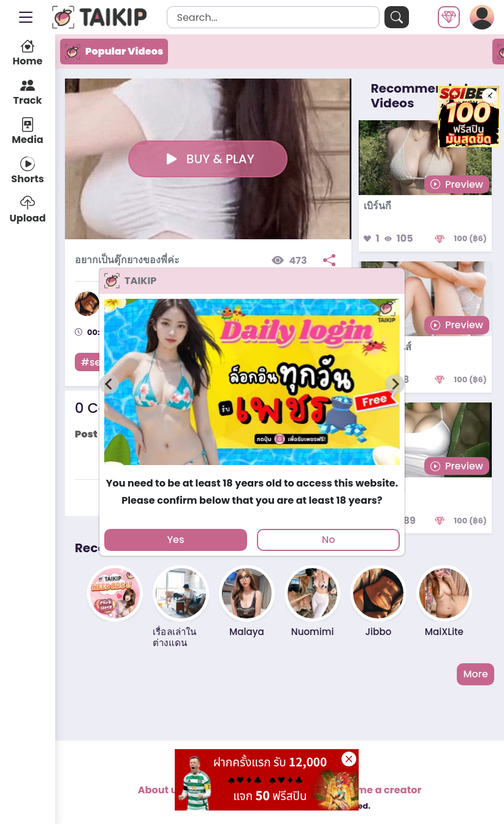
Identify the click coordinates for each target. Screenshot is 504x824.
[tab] (252, 470)
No (329, 540)
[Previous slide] (109, 384)
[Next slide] (395, 384)
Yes (175, 540)
